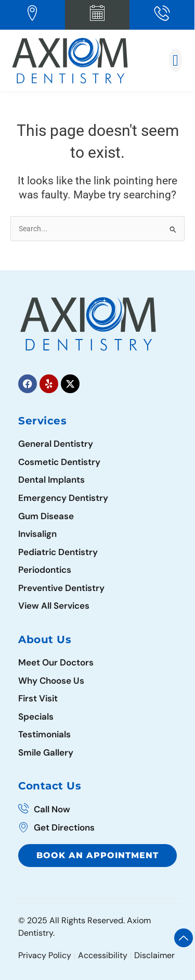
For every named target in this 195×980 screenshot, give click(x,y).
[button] (176, 60)
